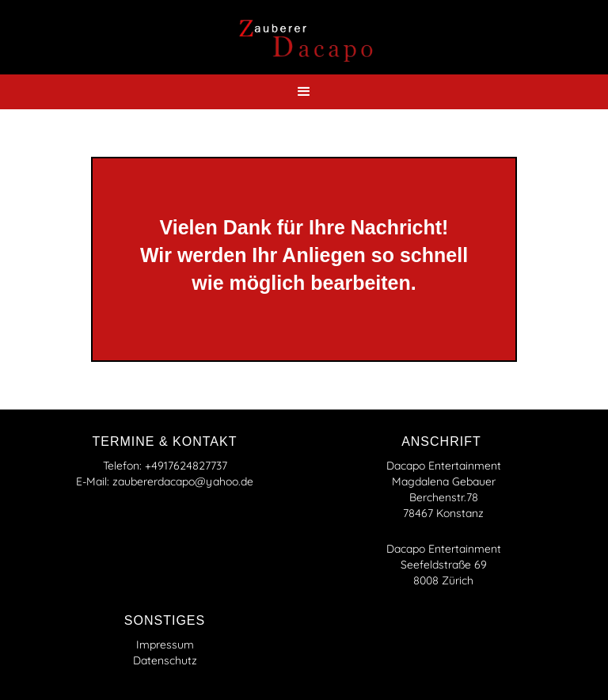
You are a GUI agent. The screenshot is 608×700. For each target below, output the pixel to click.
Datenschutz (165, 660)
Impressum (165, 645)
